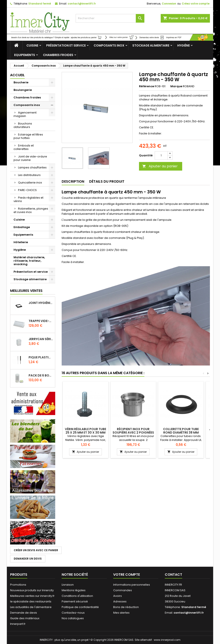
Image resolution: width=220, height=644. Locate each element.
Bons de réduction (126, 607)
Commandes (123, 590)
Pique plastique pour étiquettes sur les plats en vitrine (41, 357)
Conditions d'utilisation (77, 596)
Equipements (25, 55)
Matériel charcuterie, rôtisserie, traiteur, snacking (29, 261)
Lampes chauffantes (32, 167)
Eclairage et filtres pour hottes (28, 136)
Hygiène (183, 45)
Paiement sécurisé (75, 601)
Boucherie (21, 82)
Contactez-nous (73, 613)
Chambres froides (58, 55)
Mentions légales (74, 590)
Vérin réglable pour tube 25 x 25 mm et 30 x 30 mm (86, 431)
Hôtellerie (21, 242)
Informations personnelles (132, 585)
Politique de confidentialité (80, 607)
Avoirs (118, 596)
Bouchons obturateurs (23, 125)
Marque (176, 86)
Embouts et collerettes (24, 147)
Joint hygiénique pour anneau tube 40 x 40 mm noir (41, 303)
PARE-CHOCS (27, 190)
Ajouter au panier (160, 166)
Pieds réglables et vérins (28, 199)
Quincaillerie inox (30, 183)
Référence (147, 86)
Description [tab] (73, 181)
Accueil (17, 75)
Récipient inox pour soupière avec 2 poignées (133, 431)
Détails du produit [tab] (107, 181)
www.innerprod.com (167, 640)
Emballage (22, 227)
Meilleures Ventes (26, 291)
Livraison (68, 585)
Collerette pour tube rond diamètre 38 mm (181, 431)
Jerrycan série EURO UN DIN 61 (41, 339)
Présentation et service (66, 45)
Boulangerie (23, 90)
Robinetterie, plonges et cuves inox (31, 210)
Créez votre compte (196, 4)
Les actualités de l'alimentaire (31, 607)
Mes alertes (121, 613)
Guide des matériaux (25, 618)
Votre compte (127, 575)
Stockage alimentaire (151, 45)
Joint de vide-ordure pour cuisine (30, 158)
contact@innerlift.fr (82, 4)
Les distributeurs (29, 175)
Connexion (169, 4)
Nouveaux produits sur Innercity (32, 590)
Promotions (18, 585)
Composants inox (109, 45)
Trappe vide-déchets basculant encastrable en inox (41, 321)
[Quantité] (161, 156)
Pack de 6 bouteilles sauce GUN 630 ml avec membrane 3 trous (41, 375)
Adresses (120, 601)
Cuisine (32, 45)
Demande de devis (24, 613)
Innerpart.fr (18, 624)
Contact (173, 575)
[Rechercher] (110, 18)
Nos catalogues (73, 618)
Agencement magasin (25, 114)
